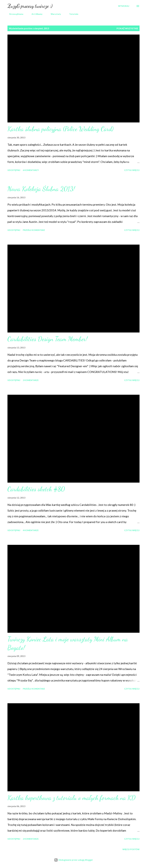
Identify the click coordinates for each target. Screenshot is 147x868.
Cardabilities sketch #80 (36, 489)
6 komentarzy (31, 170)
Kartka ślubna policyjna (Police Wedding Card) (61, 129)
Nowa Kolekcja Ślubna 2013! (41, 189)
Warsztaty (54, 14)
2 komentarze (31, 380)
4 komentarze (31, 530)
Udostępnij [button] (14, 170)
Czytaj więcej (132, 170)
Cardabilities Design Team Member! (47, 339)
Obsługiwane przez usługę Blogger (74, 860)
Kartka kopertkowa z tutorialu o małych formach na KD (71, 798)
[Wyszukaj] (124, 6)
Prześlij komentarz (34, 230)
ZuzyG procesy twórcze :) (30, 6)
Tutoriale (72, 14)
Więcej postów (131, 849)
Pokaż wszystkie (127, 28)
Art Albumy (35, 14)
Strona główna (14, 14)
